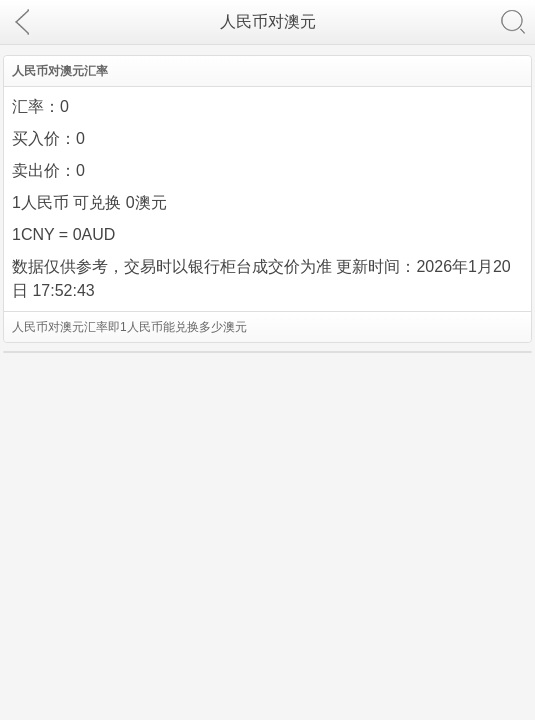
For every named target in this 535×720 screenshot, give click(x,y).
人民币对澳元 (268, 21)
